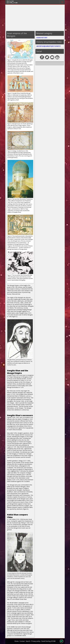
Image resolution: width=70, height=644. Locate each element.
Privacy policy (36, 641)
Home (17, 641)
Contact (22, 641)
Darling (12, 3)
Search (28, 641)
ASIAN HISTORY (42, 38)
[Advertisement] (35, 17)
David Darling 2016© (48, 641)
